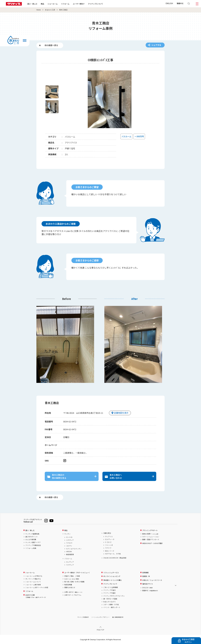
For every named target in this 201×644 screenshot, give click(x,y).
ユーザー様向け (79, 4)
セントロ (69, 537)
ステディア (70, 540)
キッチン (67, 534)
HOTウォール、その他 (113, 554)
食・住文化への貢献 (110, 599)
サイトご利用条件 (83, 617)
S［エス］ (109, 542)
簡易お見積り (151, 534)
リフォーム (65, 4)
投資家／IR (146, 576)
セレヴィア (70, 562)
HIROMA (69, 552)
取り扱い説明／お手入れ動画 (74, 582)
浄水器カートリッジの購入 (113, 580)
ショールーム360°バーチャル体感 (37, 587)
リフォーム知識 (31, 548)
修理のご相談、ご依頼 (72, 576)
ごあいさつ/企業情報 (111, 587)
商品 (66, 530)
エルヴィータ (110, 539)
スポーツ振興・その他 (111, 604)
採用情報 (145, 573)
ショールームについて (33, 582)
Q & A (72, 579)
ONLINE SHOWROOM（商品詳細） (115, 558)
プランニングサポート (150, 530)
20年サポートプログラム (73, 595)
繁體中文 (180, 3)
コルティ (69, 546)
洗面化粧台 (107, 533)
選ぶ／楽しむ (30, 530)
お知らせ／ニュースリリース (152, 580)
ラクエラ (69, 543)
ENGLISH (169, 3)
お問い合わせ (74, 592)
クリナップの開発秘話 (33, 545)
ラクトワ (108, 548)
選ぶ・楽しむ (32, 4)
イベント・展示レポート (112, 607)
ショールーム (53, 4)
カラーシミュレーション (151, 537)
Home (39, 10)
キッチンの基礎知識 (32, 534)
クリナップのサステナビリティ (114, 596)
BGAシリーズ (110, 551)
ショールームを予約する (34, 576)
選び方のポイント (32, 537)
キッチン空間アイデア (33, 542)
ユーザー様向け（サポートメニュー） (77, 573)
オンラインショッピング (112, 576)
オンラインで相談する (33, 579)
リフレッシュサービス (111, 573)
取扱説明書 (68, 585)
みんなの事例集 (31, 539)
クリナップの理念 (109, 590)
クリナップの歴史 (109, 593)
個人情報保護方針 (118, 617)
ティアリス (109, 537)
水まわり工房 (50, 10)
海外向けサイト (148, 584)
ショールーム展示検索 (33, 585)
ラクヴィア (70, 565)
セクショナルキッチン (74, 549)
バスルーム (68, 559)
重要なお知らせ (70, 587)
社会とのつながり (109, 602)
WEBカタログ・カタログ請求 (152, 543)
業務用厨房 (70, 554)
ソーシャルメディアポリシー (100, 617)
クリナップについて (95, 4)
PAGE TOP (100, 630)
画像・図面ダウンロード (151, 539)
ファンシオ (109, 545)
